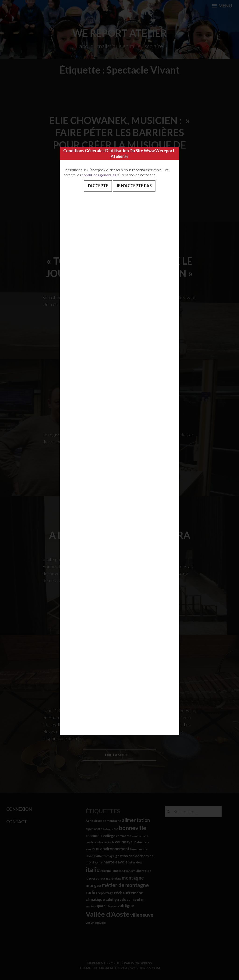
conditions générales (99, 175)
